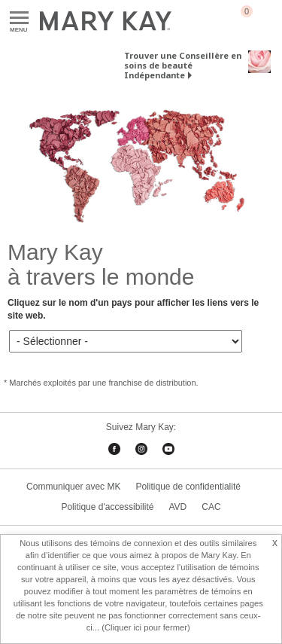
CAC (211, 507)
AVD (177, 507)
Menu (19, 18)
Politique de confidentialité (188, 487)
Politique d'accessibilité (107, 507)
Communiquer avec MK (73, 487)
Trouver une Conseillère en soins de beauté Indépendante (183, 65)
